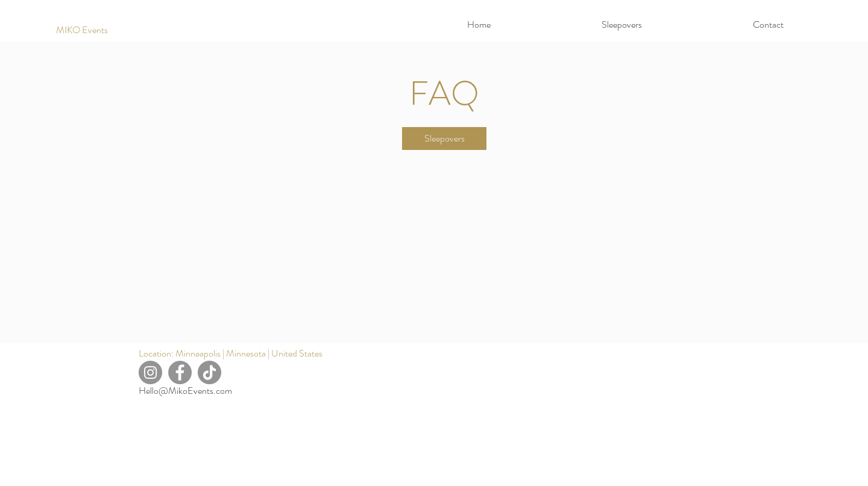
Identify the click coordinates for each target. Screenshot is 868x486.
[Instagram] (150, 372)
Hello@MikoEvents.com (185, 391)
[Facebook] (180, 372)
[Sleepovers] (444, 139)
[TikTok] (209, 372)
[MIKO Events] (82, 30)
